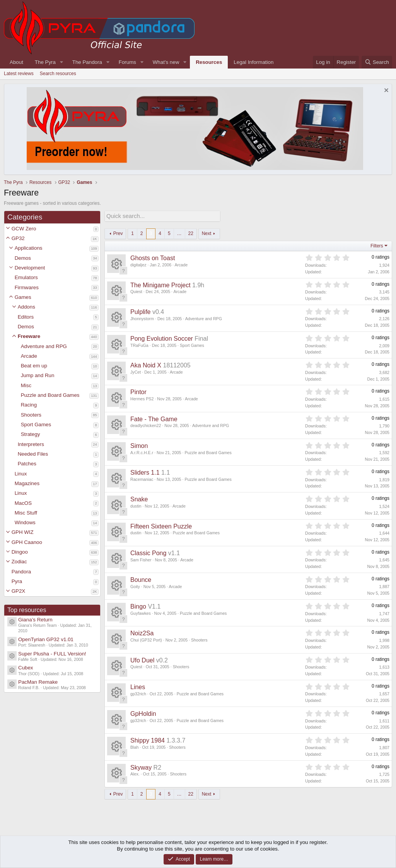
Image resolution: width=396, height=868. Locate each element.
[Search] (377, 62)
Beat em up (34, 366)
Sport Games (36, 425)
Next (207, 233)
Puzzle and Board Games (50, 395)
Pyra (17, 581)
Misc (26, 385)
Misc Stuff (26, 513)
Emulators (26, 277)
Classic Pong (148, 552)
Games (23, 297)
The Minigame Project (160, 284)
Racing (29, 405)
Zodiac (19, 562)
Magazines (27, 483)
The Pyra (45, 62)
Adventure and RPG (44, 346)
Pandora (21, 572)
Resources (209, 62)
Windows (25, 522)
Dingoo (20, 552)
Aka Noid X (146, 365)
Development (30, 268)
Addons (26, 307)
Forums (127, 62)
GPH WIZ (23, 532)
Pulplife (140, 311)
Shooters (31, 415)
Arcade (29, 356)
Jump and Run (38, 375)
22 (191, 233)
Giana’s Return (35, 620)
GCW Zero (24, 229)
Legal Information (253, 62)
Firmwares (27, 287)
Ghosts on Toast (153, 257)
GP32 (18, 238)
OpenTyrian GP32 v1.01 (46, 639)
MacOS (23, 503)
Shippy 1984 (148, 740)
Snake (139, 498)
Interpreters (31, 444)
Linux (21, 474)
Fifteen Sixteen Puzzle (161, 526)
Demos (23, 258)
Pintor (138, 391)
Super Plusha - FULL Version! (52, 654)
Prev (118, 233)
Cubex (26, 668)
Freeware (29, 336)
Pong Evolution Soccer (162, 338)
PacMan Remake (38, 682)
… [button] (179, 233)
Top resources (27, 610)
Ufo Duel (142, 660)
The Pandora (87, 62)
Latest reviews (19, 74)
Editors (26, 317)
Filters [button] (377, 245)
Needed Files (33, 454)
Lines (138, 686)
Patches (27, 464)
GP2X (19, 591)
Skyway (141, 767)
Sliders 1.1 (145, 472)
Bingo (138, 606)
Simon (139, 445)
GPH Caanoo (27, 542)
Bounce (141, 579)
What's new (166, 62)
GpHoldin (143, 713)
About (16, 62)
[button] (8, 229)
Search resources (58, 74)
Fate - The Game (154, 418)
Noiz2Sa (142, 632)
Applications (29, 248)
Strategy (31, 434)
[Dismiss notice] (385, 91)
